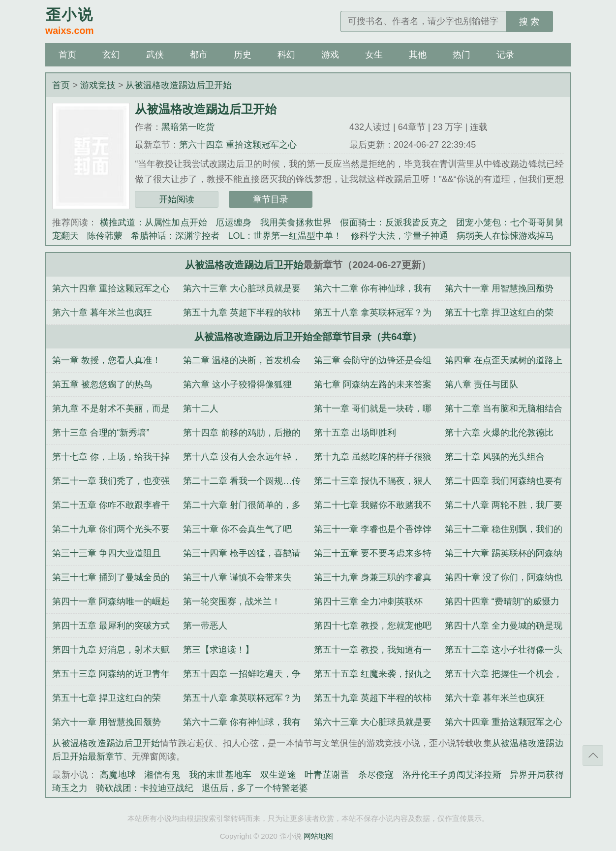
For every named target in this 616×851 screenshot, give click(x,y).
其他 (418, 55)
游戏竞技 (98, 85)
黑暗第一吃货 (188, 127)
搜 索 (529, 22)
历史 (243, 55)
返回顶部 (593, 756)
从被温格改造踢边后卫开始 (179, 85)
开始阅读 (177, 199)
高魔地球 (118, 775)
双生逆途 (278, 775)
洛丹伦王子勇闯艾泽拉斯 (452, 775)
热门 (462, 55)
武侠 (155, 55)
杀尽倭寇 (376, 775)
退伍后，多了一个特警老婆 (255, 788)
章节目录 (271, 199)
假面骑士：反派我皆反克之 (394, 222)
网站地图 (318, 836)
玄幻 (111, 55)
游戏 (330, 55)
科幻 (286, 55)
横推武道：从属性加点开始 (154, 222)
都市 (199, 55)
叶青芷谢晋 (327, 775)
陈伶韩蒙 (105, 236)
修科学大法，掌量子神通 (400, 236)
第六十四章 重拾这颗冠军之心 (238, 145)
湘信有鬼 (162, 775)
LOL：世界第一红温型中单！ (285, 236)
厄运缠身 (233, 222)
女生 (374, 55)
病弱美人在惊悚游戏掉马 (505, 236)
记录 (505, 55)
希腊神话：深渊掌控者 (175, 236)
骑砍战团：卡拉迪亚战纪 (145, 788)
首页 (67, 55)
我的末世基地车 (220, 775)
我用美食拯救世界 (296, 222)
